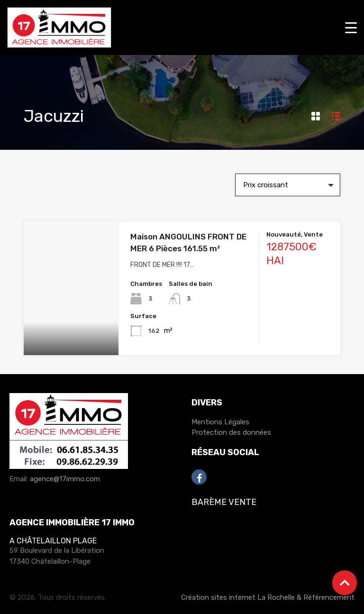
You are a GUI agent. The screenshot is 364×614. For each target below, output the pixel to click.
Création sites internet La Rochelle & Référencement (268, 597)
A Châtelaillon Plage (53, 541)
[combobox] (288, 185)
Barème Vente (224, 502)
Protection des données (231, 432)
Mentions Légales (220, 422)
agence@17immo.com (65, 479)
